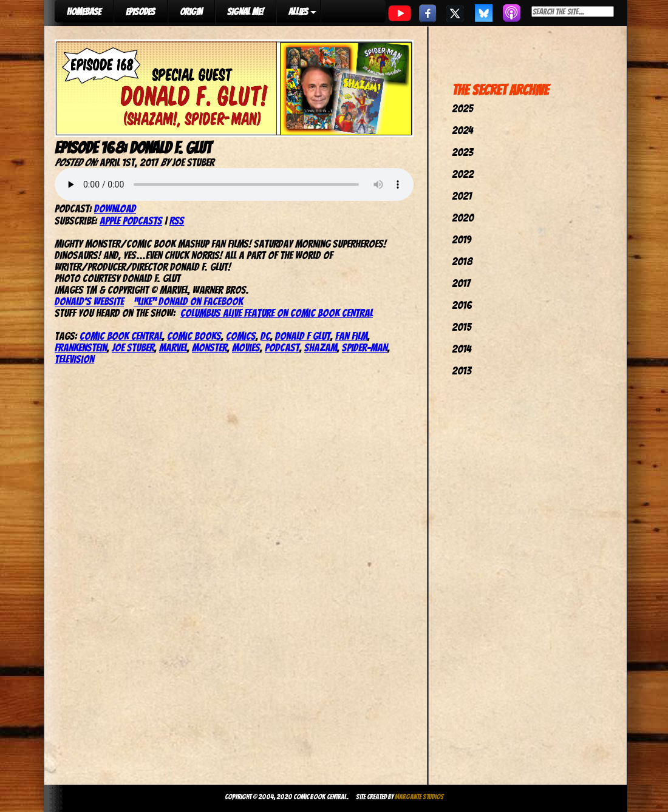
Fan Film (351, 336)
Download (115, 208)
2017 (461, 283)
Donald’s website (89, 301)
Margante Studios (419, 797)
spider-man (365, 347)
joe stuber (133, 347)
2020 (463, 218)
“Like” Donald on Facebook (188, 301)
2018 (462, 261)
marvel (173, 347)
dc (265, 336)
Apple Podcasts (131, 221)
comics (241, 336)
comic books (194, 336)
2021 (462, 196)
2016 (462, 305)
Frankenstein (81, 347)
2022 (463, 174)
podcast (282, 347)
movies (246, 347)
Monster (210, 347)
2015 (462, 327)
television (74, 359)
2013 (462, 370)
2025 (462, 108)
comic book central (121, 336)
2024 (462, 130)
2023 (462, 152)
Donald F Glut (303, 336)
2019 (462, 239)
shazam (321, 347)
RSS (177, 221)
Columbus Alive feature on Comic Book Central (277, 313)
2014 (462, 349)
